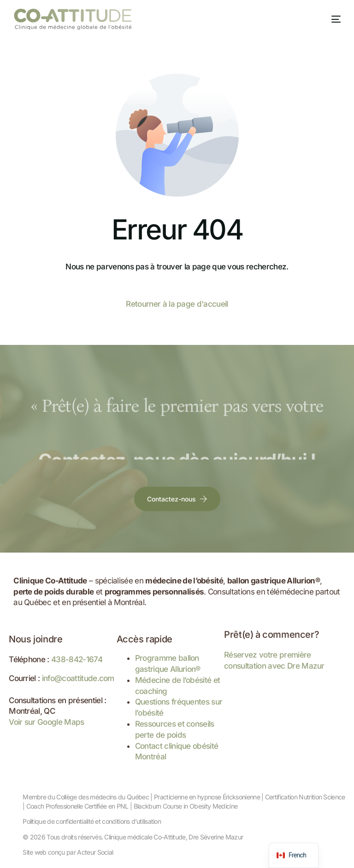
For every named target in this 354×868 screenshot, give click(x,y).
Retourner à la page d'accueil (177, 304)
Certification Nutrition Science (305, 797)
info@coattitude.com (78, 678)
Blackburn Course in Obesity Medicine (186, 806)
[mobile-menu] (329, 19)
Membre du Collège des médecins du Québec (86, 797)
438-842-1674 (77, 659)
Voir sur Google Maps (46, 722)
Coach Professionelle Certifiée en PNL (77, 806)
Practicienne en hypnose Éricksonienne (207, 797)
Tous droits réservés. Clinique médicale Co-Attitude (116, 837)
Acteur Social (95, 852)
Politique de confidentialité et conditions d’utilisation (92, 821)
